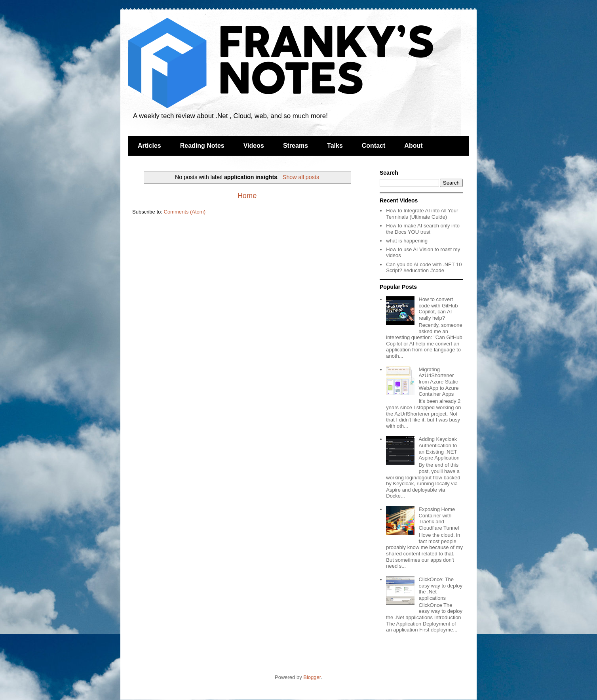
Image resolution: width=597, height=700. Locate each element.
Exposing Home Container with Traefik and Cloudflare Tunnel (439, 519)
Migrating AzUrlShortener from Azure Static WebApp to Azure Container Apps (438, 382)
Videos (254, 146)
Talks (335, 146)
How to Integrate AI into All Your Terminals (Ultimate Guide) (422, 214)
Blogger (312, 677)
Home (247, 196)
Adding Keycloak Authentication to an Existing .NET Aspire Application (439, 448)
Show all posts (301, 177)
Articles (149, 146)
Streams (296, 146)
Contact (374, 146)
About (413, 146)
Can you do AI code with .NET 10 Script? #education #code (424, 268)
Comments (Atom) (185, 212)
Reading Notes (202, 146)
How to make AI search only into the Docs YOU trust (423, 229)
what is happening (407, 241)
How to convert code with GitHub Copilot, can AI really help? (438, 309)
